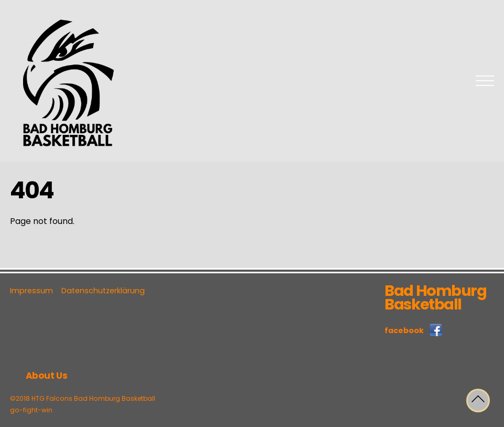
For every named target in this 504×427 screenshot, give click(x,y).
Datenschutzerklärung (103, 291)
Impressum (31, 291)
